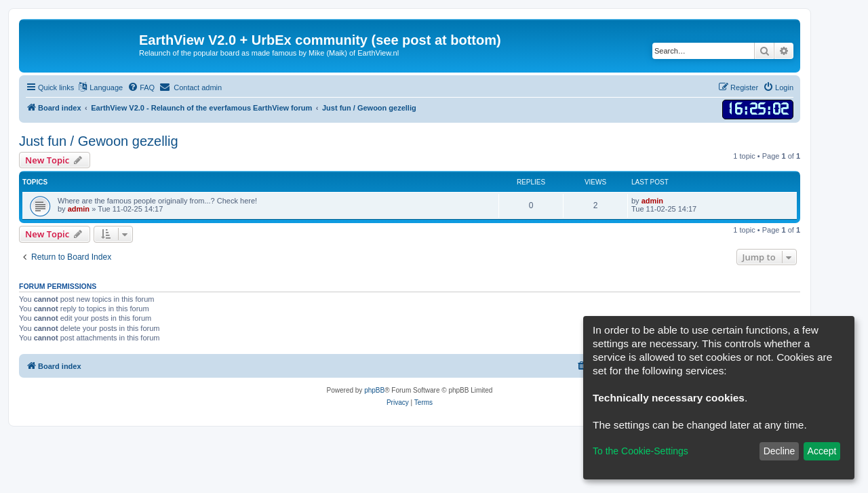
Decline (780, 451)
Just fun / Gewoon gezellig (99, 141)
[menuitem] (141, 87)
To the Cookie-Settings (640, 451)
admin (79, 209)
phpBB (374, 390)
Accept (822, 451)
